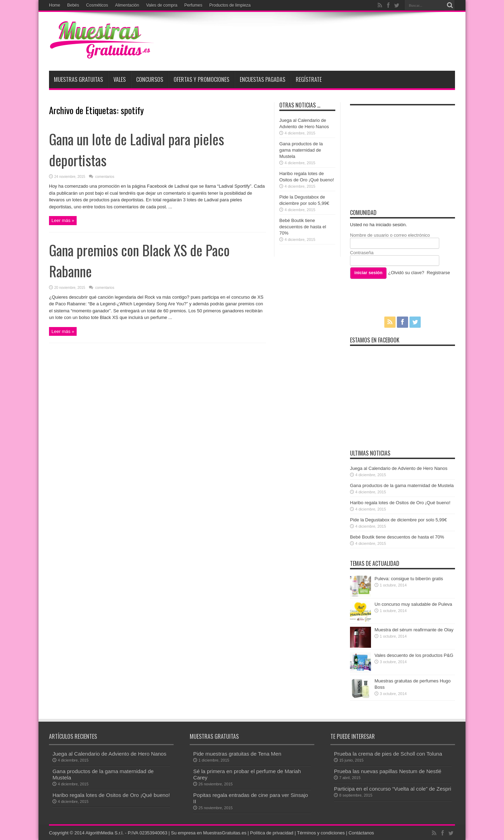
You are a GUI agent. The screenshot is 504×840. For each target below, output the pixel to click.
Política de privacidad (272, 833)
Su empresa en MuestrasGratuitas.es (209, 833)
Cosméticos (97, 5)
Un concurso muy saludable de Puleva (413, 604)
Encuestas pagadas (262, 79)
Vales (120, 79)
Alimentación (127, 5)
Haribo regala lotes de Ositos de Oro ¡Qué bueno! (400, 503)
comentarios (104, 177)
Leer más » (63, 220)
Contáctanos (361, 833)
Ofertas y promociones (201, 79)
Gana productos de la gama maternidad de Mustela (301, 150)
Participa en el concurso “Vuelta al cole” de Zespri (393, 789)
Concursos (150, 79)
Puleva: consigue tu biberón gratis (409, 579)
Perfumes (193, 5)
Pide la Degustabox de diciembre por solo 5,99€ (398, 520)
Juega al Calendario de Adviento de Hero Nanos (399, 468)
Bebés (73, 5)
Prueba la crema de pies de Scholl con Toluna (388, 754)
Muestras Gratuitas (78, 79)
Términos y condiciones (321, 833)
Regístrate (309, 79)
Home (55, 5)
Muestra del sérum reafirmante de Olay (414, 630)
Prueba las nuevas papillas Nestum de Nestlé (388, 771)
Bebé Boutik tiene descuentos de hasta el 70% (303, 227)
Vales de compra (162, 5)
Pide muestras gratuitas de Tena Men (237, 754)
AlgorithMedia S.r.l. (104, 833)
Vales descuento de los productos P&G (414, 655)
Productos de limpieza (230, 5)
